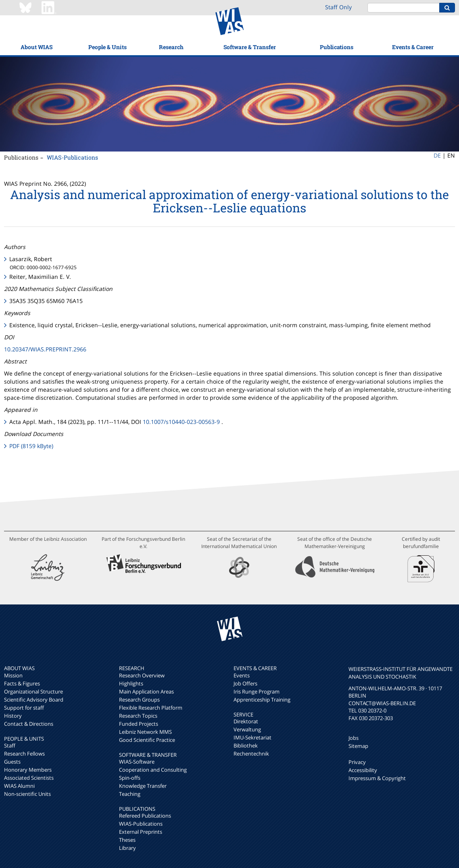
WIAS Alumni (19, 786)
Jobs (354, 738)
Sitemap (358, 746)
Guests (12, 762)
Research (171, 47)
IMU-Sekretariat (252, 737)
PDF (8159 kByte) (31, 446)
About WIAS (37, 47)
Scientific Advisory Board (34, 700)
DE (437, 155)
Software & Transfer (250, 47)
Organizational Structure (33, 691)
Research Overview (142, 675)
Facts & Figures (22, 683)
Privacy (357, 762)
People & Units (107, 47)
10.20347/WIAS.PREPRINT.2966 (45, 349)
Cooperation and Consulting (153, 770)
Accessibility (363, 770)
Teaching (130, 794)
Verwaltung (247, 729)
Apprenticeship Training (262, 700)
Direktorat (246, 721)
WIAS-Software (137, 762)
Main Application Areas (146, 691)
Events (242, 675)
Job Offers (245, 683)
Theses (127, 840)
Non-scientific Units (27, 794)
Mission (13, 675)
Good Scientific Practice (147, 740)
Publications (337, 47)
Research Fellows (24, 754)
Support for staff (24, 708)
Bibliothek (246, 745)
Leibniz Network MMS (145, 732)
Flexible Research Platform (151, 708)
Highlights (131, 683)
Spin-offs (130, 778)
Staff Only (338, 7)
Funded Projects (139, 724)
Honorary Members (28, 770)
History (13, 716)
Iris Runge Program (257, 691)
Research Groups (139, 700)
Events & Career (413, 47)
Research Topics (138, 716)
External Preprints (141, 832)
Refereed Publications (145, 816)
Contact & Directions (29, 724)
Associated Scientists (29, 778)
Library (127, 848)
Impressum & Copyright (377, 778)
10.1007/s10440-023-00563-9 (181, 422)
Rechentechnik (251, 754)
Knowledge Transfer (143, 786)
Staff (10, 745)
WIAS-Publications (72, 157)
